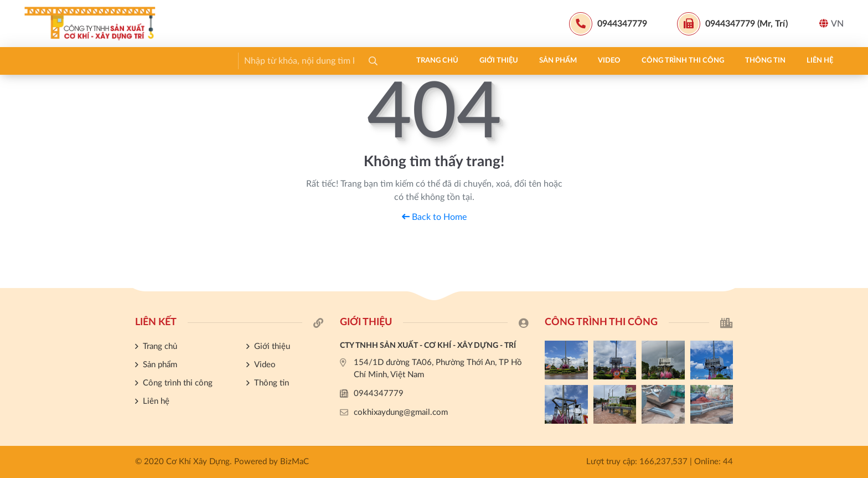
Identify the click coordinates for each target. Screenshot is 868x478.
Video (228, 61)
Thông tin (384, 61)
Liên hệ (438, 61)
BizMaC (294, 462)
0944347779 (379, 394)
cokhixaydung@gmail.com (401, 412)
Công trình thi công (301, 61)
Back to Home (434, 217)
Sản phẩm (177, 61)
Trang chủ (56, 61)
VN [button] (831, 24)
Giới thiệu (117, 61)
